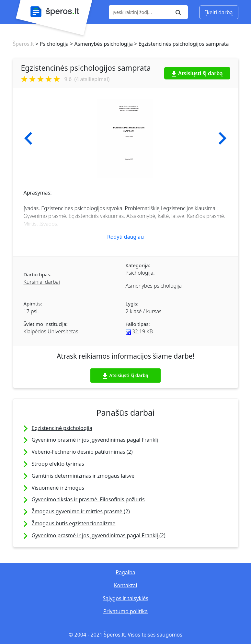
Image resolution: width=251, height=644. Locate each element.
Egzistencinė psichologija (62, 428)
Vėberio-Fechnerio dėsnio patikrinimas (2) (82, 452)
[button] (28, 138)
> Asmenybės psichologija (101, 44)
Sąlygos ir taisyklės (125, 598)
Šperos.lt (23, 44)
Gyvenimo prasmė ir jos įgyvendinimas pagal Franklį (95, 440)
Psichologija (140, 273)
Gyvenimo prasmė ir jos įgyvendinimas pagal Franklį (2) (99, 535)
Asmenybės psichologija (154, 286)
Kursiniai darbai (42, 282)
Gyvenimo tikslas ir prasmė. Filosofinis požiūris (88, 499)
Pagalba (125, 572)
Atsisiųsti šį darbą (197, 73)
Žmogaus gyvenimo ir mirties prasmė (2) (81, 511)
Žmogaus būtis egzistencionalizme (74, 523)
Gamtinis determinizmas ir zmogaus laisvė (83, 476)
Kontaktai (126, 585)
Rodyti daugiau (125, 237)
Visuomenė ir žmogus (58, 488)
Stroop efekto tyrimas (58, 464)
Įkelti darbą (219, 12)
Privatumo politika (125, 611)
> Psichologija (51, 44)
